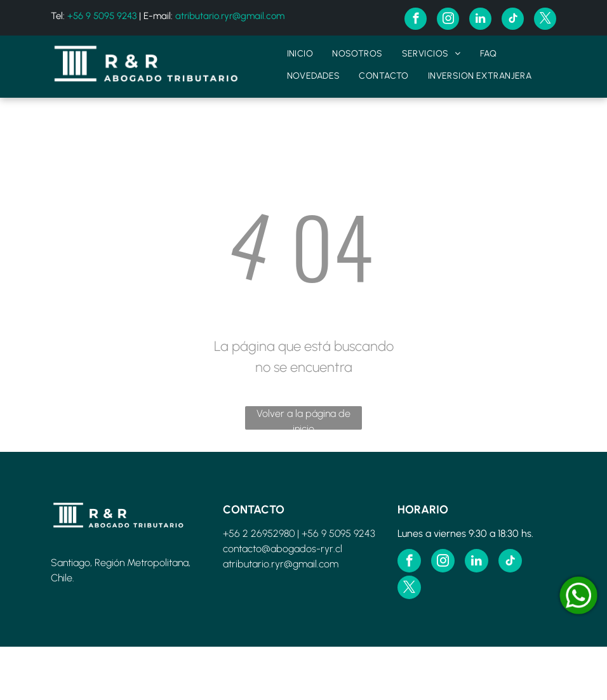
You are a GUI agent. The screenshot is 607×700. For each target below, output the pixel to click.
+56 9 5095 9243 (102, 16)
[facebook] (416, 20)
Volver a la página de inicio (303, 419)
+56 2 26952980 (259, 533)
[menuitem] (300, 54)
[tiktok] (513, 20)
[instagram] (448, 20)
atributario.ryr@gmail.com (230, 16)
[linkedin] (480, 20)
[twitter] (545, 20)
